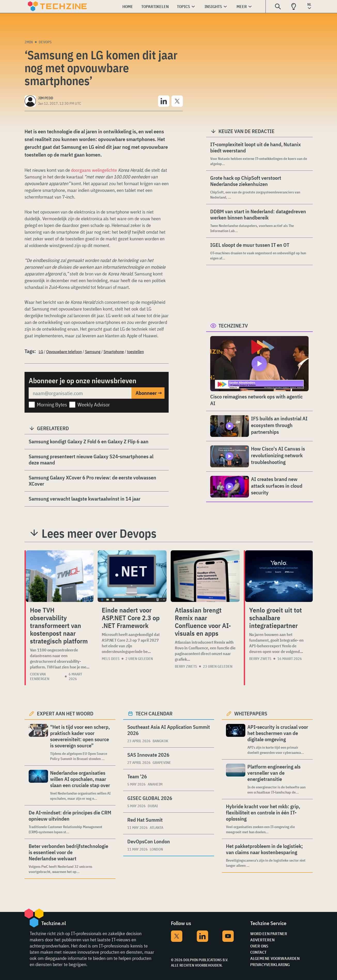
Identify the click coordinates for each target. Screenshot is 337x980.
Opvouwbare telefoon (64, 352)
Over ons (259, 946)
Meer (242, 6)
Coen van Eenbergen (40, 676)
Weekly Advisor (94, 405)
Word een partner (269, 934)
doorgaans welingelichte (94, 170)
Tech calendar (154, 713)
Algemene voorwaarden (275, 958)
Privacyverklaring (270, 965)
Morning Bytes (52, 405)
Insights (213, 6)
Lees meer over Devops (99, 533)
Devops (45, 42)
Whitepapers (251, 713)
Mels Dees (111, 659)
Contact (258, 952)
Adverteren (262, 940)
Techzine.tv (233, 326)
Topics (183, 6)
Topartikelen (155, 6)
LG (41, 352)
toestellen (135, 352)
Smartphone (114, 352)
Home (128, 6)
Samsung (93, 352)
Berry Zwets (186, 666)
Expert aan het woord (65, 713)
